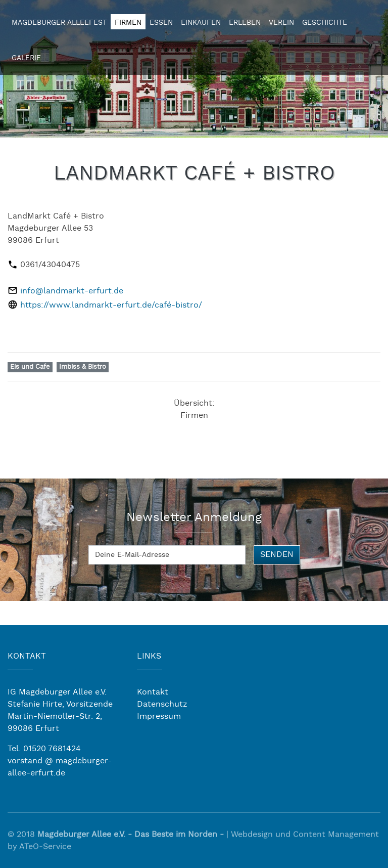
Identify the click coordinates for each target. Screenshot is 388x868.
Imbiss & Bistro (83, 367)
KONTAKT (27, 656)
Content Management (336, 839)
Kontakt (153, 692)
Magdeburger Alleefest (59, 23)
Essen (161, 23)
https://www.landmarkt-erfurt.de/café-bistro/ (111, 305)
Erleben (245, 23)
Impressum (159, 717)
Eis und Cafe (30, 367)
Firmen (128, 23)
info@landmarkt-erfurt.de (72, 291)
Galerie (26, 58)
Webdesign (252, 839)
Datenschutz (162, 704)
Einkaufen (201, 23)
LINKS (149, 656)
